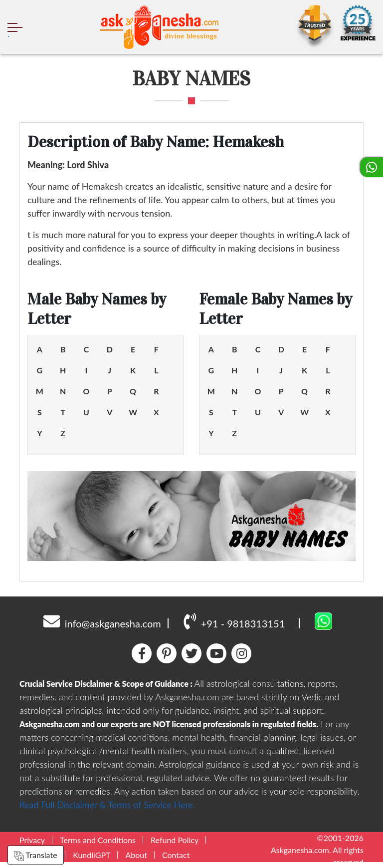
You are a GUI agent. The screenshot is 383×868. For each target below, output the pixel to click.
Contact (176, 855)
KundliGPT (92, 855)
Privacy (32, 840)
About (136, 855)
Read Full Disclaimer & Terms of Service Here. (107, 805)
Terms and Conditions (98, 840)
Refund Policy (175, 840)
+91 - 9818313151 (234, 621)
